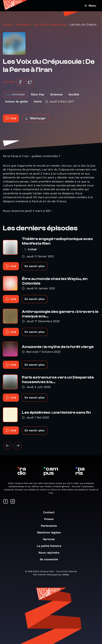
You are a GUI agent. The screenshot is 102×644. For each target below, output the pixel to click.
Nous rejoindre (51, 553)
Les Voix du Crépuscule (50, 24)
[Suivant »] (18, 446)
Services (51, 539)
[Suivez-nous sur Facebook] (6, 502)
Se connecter (51, 559)
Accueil (8, 24)
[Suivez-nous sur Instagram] (13, 502)
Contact (51, 512)
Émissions (23, 24)
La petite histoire (51, 546)
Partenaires (51, 526)
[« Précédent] (8, 446)
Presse (51, 519)
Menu (90, 6)
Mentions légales (51, 532)
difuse (66, 575)
